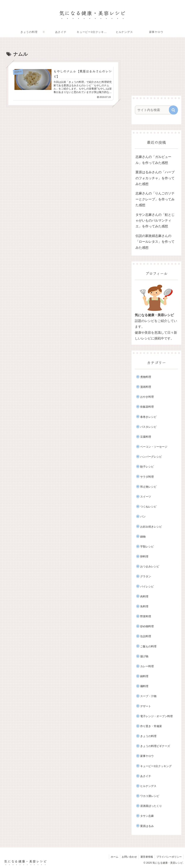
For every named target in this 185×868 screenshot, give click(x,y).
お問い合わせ (128, 857)
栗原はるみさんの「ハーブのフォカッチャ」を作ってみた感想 (155, 178)
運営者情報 (146, 857)
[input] (155, 110)
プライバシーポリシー (169, 857)
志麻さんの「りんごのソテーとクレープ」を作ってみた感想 (155, 199)
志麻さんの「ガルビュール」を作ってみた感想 (153, 160)
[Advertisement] (156, 67)
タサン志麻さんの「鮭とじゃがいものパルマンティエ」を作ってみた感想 (155, 221)
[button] (173, 110)
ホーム (113, 857)
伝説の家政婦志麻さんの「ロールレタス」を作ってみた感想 (155, 242)
